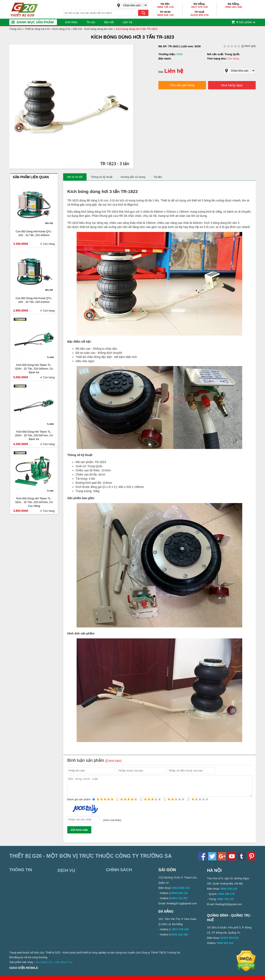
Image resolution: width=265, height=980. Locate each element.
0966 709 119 (165, 7)
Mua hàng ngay (232, 85)
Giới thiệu (71, 22)
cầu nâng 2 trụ (44, 966)
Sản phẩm (244, 22)
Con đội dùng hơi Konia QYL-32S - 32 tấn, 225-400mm (34, 233)
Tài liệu (158, 177)
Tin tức (91, 22)
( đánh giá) (239, 46)
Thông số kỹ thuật (101, 177)
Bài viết (109, 22)
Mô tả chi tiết (75, 177)
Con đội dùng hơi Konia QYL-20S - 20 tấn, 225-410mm (34, 300)
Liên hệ (127, 22)
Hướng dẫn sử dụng (133, 177)
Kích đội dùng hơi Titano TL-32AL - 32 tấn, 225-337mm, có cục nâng (34, 502)
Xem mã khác (112, 824)
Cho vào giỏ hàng (182, 85)
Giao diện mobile (24, 971)
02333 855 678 (199, 15)
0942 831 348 (234, 7)
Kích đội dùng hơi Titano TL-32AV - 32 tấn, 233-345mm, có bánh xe (34, 369)
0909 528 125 (165, 15)
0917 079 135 (200, 7)
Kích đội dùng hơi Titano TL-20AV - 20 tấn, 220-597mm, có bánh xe (34, 435)
